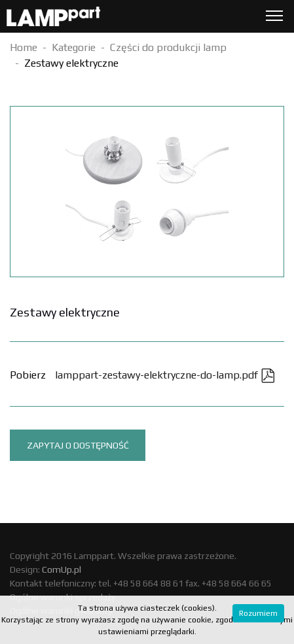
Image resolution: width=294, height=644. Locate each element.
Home (24, 47)
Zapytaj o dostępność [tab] (78, 445)
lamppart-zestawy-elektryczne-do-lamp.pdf (165, 375)
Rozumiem (258, 613)
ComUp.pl (62, 569)
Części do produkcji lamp (168, 47)
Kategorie (74, 47)
